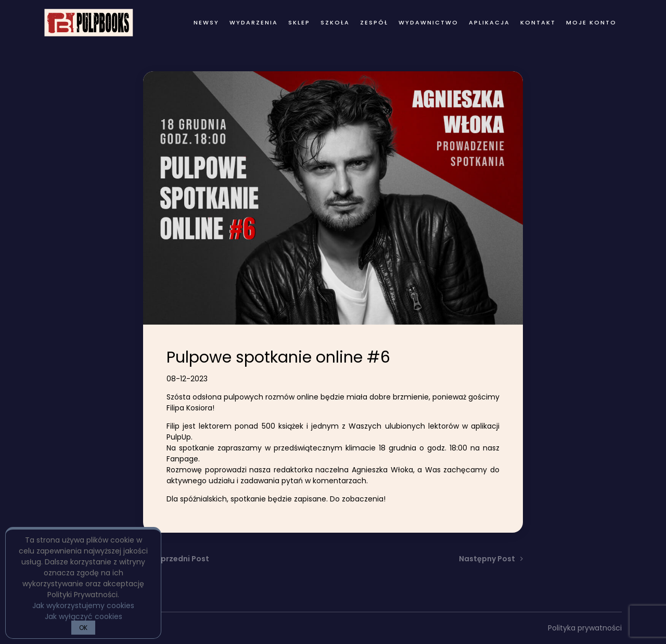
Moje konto (591, 22)
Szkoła (335, 22)
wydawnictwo (428, 22)
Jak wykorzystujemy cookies (83, 606)
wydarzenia (254, 22)
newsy (206, 22)
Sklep (299, 22)
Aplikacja (489, 22)
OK (83, 628)
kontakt (538, 22)
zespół (374, 22)
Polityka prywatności (585, 628)
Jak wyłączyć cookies (84, 616)
